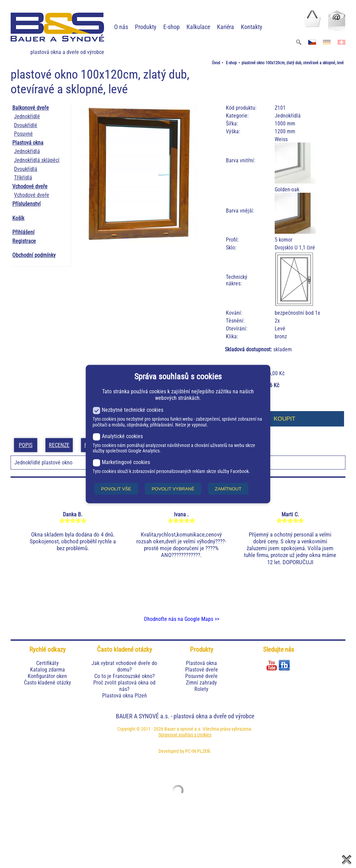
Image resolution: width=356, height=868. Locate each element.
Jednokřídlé (27, 116)
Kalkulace (198, 27)
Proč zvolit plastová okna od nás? (124, 686)
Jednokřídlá (27, 151)
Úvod (216, 63)
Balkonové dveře (31, 108)
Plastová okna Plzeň (125, 696)
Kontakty (252, 27)
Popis (26, 445)
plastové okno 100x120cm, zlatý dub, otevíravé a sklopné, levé (293, 63)
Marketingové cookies (121, 462)
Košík (18, 218)
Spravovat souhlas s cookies (185, 735)
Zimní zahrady (201, 683)
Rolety (201, 689)
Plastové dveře (202, 670)
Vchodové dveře (30, 186)
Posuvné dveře (201, 676)
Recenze (59, 445)
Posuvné (23, 134)
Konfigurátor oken (47, 676)
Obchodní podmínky (34, 255)
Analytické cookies (118, 436)
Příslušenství (26, 204)
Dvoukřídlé (26, 125)
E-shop (172, 27)
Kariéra (225, 27)
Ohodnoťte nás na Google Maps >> (182, 619)
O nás (121, 27)
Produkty (146, 27)
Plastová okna (28, 143)
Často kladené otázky (47, 683)
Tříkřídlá (23, 178)
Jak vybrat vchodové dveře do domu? (124, 666)
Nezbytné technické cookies (128, 410)
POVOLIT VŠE (116, 489)
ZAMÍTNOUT (228, 489)
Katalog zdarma (47, 670)
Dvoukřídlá (26, 169)
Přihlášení (23, 232)
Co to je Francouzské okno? (125, 676)
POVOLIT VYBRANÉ (173, 489)
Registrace (24, 241)
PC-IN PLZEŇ (198, 751)
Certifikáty (47, 663)
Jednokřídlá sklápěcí (37, 160)
